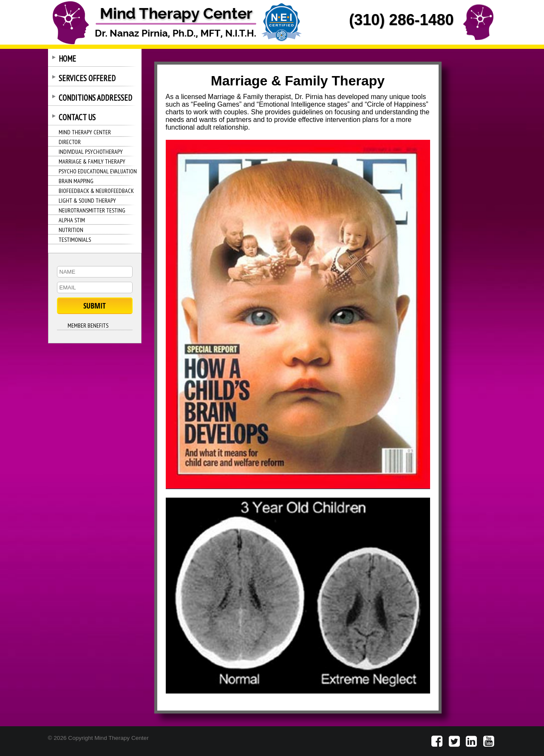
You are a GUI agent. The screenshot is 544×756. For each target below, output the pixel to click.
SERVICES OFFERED (87, 78)
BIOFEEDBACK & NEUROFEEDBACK (96, 191)
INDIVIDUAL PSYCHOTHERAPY (91, 152)
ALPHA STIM (72, 220)
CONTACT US (77, 117)
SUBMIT (95, 306)
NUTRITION (71, 230)
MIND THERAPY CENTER (85, 132)
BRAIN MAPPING (76, 181)
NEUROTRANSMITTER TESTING (92, 210)
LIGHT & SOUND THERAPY (87, 201)
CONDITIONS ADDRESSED (95, 98)
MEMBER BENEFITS (88, 326)
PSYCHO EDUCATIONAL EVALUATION (98, 171)
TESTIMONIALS (75, 240)
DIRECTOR (70, 142)
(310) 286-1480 (401, 20)
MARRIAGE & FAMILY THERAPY (92, 161)
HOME (67, 59)
